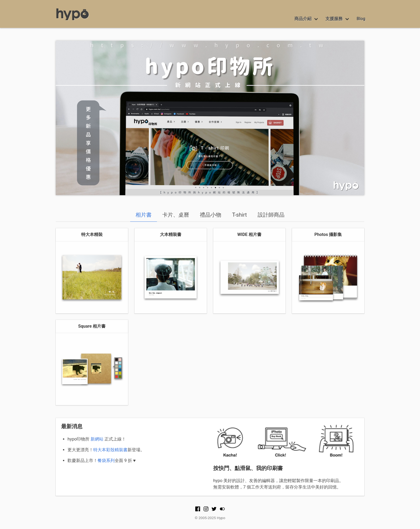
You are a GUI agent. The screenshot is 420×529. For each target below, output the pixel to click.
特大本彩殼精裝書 (110, 450)
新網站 (97, 439)
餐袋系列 (106, 460)
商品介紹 (303, 19)
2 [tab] (214, 186)
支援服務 (334, 19)
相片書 (144, 215)
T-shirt (239, 215)
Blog (361, 19)
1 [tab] (206, 186)
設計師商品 (271, 215)
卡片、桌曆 (176, 215)
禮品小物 (211, 215)
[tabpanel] (210, 118)
